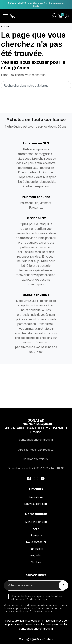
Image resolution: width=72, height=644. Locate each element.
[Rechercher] (36, 86)
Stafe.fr (48, 639)
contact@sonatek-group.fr (36, 629)
